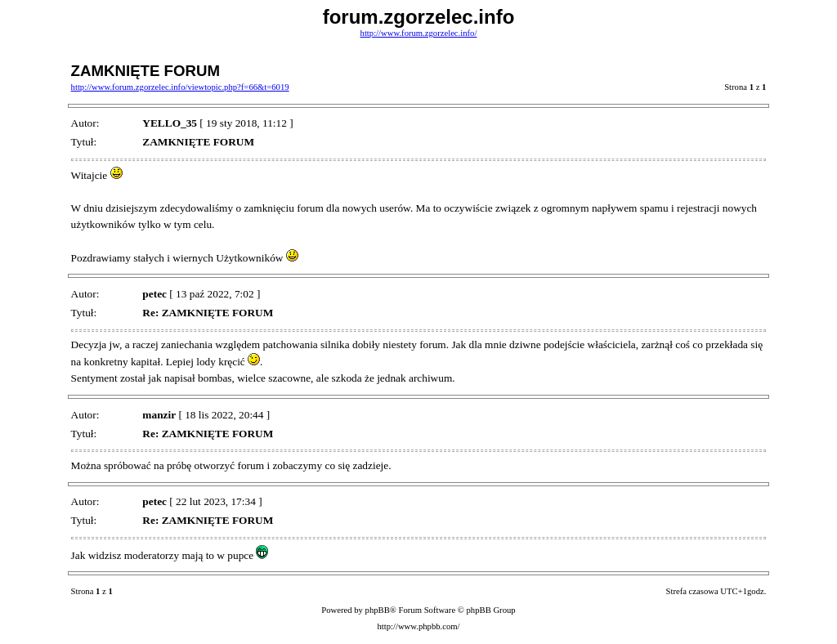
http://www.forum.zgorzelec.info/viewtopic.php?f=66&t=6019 (180, 87)
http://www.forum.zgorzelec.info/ (419, 33)
